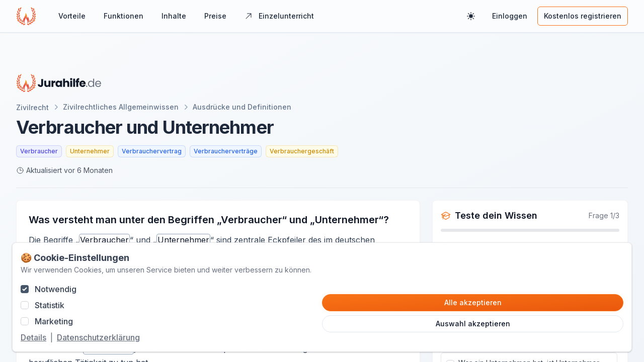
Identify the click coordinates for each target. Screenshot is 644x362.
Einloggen (510, 16)
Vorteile (72, 16)
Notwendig (56, 289)
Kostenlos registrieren (583, 16)
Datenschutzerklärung (98, 337)
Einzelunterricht (279, 16)
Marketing (54, 321)
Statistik (50, 305)
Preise (215, 16)
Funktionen (124, 16)
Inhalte (174, 16)
